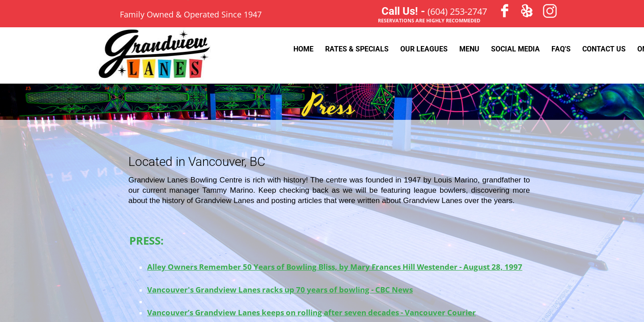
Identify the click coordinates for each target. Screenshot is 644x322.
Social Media (515, 49)
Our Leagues (424, 49)
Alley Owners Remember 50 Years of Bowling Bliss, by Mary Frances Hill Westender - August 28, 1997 (335, 267)
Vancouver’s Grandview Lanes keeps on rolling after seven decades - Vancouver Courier (311, 312)
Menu (469, 49)
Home (303, 49)
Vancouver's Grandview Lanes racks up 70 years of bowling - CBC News (280, 290)
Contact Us (604, 49)
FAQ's (561, 49)
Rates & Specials (357, 49)
